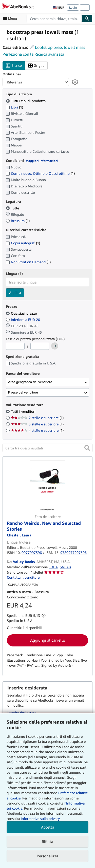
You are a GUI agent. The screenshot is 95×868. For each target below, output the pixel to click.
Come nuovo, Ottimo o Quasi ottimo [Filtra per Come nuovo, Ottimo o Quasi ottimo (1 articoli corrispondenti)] (40, 173)
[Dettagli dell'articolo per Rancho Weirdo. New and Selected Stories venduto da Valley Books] (48, 487)
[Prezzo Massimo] (40, 346)
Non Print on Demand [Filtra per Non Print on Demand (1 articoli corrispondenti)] (28, 262)
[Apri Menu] (11, 18)
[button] (87, 448)
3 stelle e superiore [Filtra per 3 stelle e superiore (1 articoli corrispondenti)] (37, 424)
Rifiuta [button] (48, 841)
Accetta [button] (48, 827)
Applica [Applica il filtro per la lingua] (15, 292)
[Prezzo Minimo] (15, 346)
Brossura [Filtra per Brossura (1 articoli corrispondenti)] (18, 221)
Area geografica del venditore (30, 382)
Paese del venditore (23, 392)
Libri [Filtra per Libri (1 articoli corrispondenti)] (14, 107)
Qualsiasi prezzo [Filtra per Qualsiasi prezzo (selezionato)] (22, 313)
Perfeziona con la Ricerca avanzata (33, 54)
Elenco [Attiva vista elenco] (14, 66)
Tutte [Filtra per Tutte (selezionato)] (13, 208)
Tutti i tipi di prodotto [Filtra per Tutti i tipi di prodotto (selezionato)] (26, 101)
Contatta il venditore (23, 577)
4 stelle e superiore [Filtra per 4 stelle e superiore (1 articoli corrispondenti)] (37, 430)
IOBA (54, 567)
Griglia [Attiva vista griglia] (36, 66)
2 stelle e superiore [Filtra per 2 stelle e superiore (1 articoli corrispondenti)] (37, 418)
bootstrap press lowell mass (60, 47)
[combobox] (54, 18)
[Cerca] (87, 18)
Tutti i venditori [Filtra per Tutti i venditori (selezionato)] (24, 411)
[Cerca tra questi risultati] (48, 448)
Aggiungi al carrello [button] (48, 640)
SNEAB (65, 567)
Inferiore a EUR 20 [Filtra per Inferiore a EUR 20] (23, 320)
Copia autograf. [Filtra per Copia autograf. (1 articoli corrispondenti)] (23, 243)
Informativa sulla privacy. (41, 819)
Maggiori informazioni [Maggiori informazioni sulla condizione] (42, 161)
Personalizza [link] (48, 856)
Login (73, 7)
